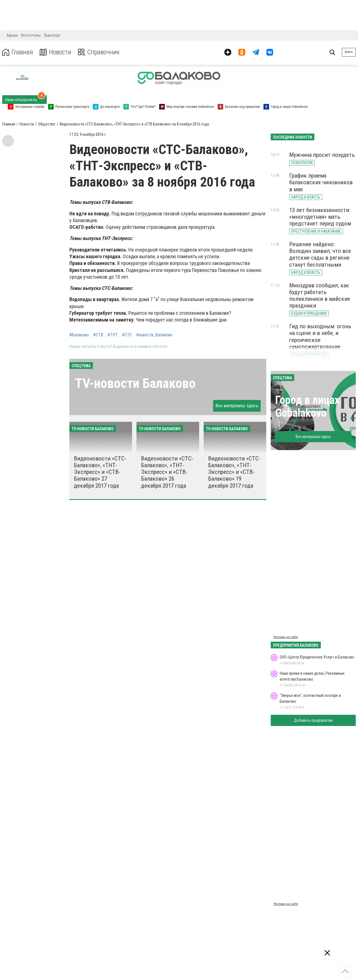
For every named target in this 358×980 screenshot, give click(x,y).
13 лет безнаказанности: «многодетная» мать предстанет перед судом (320, 217)
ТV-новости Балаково (135, 383)
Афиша (12, 35)
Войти (349, 52)
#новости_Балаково (154, 335)
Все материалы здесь (237, 406)
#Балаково (79, 335)
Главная (18, 52)
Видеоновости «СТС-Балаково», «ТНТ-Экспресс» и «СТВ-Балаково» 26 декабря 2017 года (167, 472)
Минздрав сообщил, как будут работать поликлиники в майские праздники (320, 295)
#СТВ (98, 335)
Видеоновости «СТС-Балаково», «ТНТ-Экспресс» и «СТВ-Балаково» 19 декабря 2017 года (234, 472)
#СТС (127, 335)
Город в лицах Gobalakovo (307, 407)
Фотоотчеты (31, 35)
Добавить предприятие (313, 720)
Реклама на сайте (286, 637)
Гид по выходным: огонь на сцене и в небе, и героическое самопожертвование (320, 336)
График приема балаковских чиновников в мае (321, 182)
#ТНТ (113, 335)
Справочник (99, 52)
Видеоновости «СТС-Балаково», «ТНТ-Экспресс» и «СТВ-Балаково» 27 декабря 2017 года (100, 472)
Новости (56, 52)
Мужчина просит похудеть (322, 155)
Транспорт (52, 35)
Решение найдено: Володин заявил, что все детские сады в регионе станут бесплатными (320, 254)
